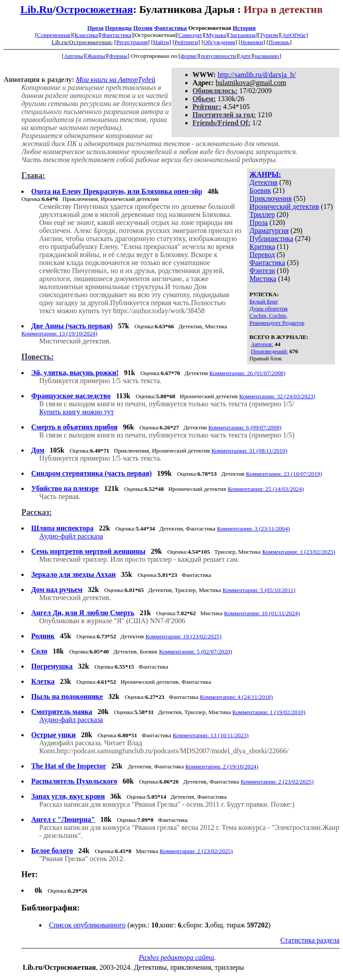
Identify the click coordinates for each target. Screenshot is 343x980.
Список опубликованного (87, 925)
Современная (54, 35)
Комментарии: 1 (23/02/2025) (298, 552)
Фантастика (170, 28)
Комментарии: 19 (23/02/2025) (183, 636)
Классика (86, 35)
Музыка (216, 35)
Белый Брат (264, 301)
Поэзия (143, 28)
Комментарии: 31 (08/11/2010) (249, 451)
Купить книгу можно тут (76, 412)
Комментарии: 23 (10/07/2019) (284, 474)
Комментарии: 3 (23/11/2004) (253, 529)
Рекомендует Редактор (277, 323)
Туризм (269, 35)
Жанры (96, 56)
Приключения (271, 198)
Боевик (260, 190)
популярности (218, 56)
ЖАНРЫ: (265, 174)
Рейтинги (186, 42)
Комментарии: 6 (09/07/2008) (245, 427)
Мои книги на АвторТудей (115, 80)
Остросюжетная (94, 9)
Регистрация (132, 42)
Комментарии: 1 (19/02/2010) (269, 712)
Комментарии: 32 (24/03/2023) (277, 396)
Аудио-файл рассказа (71, 536)
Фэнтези (262, 271)
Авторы (73, 56)
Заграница (243, 35)
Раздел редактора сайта (176, 958)
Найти (161, 42)
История (244, 28)
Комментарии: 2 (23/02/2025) (277, 782)
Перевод (262, 255)
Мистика (263, 279)
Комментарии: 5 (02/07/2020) (196, 651)
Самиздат (190, 35)
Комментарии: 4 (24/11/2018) (237, 697)
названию (267, 56)
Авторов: (262, 344)
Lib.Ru (37, 9)
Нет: (30, 874)
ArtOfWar (294, 35)
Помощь (279, 42)
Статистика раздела (310, 940)
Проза (95, 28)
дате (245, 56)
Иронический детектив (284, 206)
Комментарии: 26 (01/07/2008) (247, 373)
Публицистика (271, 239)
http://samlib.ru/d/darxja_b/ (257, 75)
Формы (118, 56)
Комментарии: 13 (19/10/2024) (59, 333)
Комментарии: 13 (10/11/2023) (211, 735)
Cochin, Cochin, (268, 316)
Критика (262, 247)
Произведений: (269, 351)
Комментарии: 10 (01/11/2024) (262, 613)
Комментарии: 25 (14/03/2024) (266, 489)
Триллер (262, 214)
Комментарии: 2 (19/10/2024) (222, 766)
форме (189, 56)
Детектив (263, 182)
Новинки (252, 42)
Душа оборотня (268, 308)
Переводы (118, 28)
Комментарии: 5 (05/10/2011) (259, 590)
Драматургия (269, 231)
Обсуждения (219, 42)
